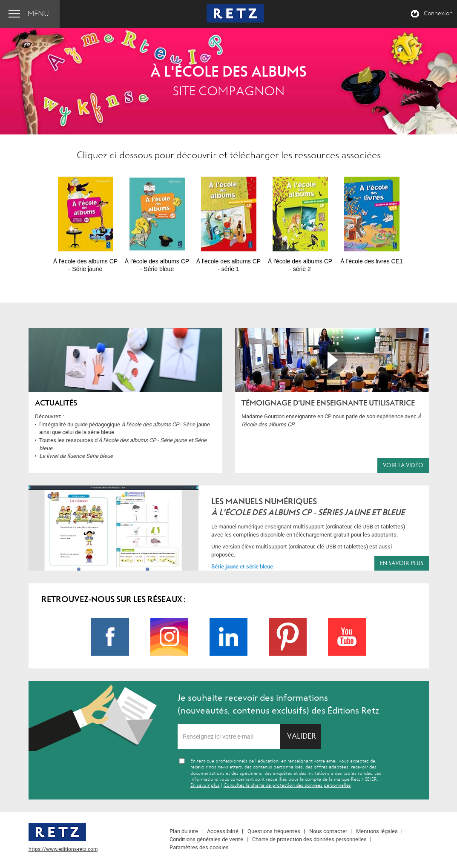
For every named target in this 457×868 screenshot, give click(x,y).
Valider (302, 736)
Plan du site (184, 831)
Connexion (438, 14)
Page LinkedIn (229, 637)
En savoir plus (402, 563)
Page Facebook (110, 637)
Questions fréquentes (274, 831)
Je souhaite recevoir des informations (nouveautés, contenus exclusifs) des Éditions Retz (278, 704)
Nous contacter (328, 831)
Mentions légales (377, 831)
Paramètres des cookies (199, 847)
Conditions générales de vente (206, 839)
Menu (38, 14)
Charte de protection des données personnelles (309, 839)
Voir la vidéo (403, 465)
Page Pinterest (288, 637)
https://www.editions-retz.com (63, 849)
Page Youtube (347, 637)
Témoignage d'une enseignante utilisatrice (328, 403)
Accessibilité (223, 831)
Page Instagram (169, 637)
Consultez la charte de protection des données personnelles (287, 785)
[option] (86, 220)
